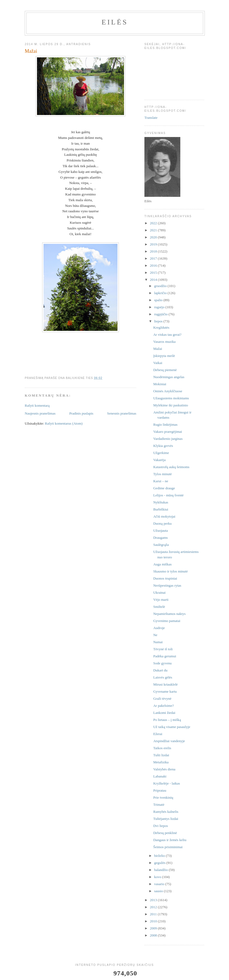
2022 (154, 223)
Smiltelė (159, 607)
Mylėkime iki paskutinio (171, 405)
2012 (154, 907)
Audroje (159, 628)
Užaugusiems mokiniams (171, 398)
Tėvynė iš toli (163, 649)
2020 (154, 237)
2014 (154, 280)
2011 (154, 914)
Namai (158, 642)
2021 (154, 230)
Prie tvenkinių (163, 797)
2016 (154, 265)
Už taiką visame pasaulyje (172, 727)
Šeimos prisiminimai (168, 847)
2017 (154, 258)
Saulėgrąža (161, 545)
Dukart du (160, 670)
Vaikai (158, 363)
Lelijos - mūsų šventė (168, 495)
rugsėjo (160, 307)
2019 (154, 244)
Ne (155, 635)
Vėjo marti (161, 600)
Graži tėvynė (162, 699)
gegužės (160, 863)
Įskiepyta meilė (164, 356)
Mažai (157, 349)
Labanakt (160, 776)
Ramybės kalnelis (166, 812)
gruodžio (161, 286)
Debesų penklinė (165, 833)
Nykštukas (161, 502)
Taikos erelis (162, 748)
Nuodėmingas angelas (169, 377)
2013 (154, 900)
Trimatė (159, 805)
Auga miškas (162, 564)
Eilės (115, 22)
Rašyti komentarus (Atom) (64, 423)
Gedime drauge (164, 488)
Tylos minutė (162, 474)
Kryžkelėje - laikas (166, 783)
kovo (158, 877)
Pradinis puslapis (81, 413)
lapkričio (161, 293)
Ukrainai (159, 592)
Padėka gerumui (165, 656)
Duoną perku (162, 523)
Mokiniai (160, 384)
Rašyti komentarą (37, 405)
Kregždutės (161, 327)
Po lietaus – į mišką (167, 720)
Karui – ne (161, 481)
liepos (159, 321)
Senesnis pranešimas (122, 413)
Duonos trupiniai (165, 578)
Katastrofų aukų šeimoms (171, 467)
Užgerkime (161, 453)
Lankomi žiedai (164, 713)
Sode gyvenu (162, 663)
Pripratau (160, 790)
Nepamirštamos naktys (169, 614)
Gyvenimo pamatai (167, 621)
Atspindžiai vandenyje (169, 741)
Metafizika (161, 762)
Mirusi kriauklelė (165, 684)
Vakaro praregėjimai (168, 432)
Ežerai (158, 734)
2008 (154, 935)
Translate (151, 118)
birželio (160, 856)
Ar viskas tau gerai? (167, 335)
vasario (160, 884)
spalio (159, 300)
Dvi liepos (160, 826)
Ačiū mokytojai (164, 516)
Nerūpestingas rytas (167, 585)
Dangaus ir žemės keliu (170, 840)
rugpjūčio (161, 314)
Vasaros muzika (164, 342)
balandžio (162, 870)
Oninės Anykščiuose (168, 391)
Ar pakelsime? (163, 706)
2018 (154, 251)
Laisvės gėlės (163, 677)
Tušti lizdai (161, 755)
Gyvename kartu (165, 691)
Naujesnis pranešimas (40, 413)
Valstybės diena (164, 769)
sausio (159, 891)
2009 (154, 928)
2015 (154, 273)
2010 (154, 921)
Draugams (160, 538)
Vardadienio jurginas (168, 439)
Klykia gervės (163, 446)
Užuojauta (160, 531)
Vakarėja (159, 460)
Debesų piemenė (165, 370)
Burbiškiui (161, 509)
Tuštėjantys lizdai (166, 819)
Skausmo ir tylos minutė (170, 571)
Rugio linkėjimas (165, 424)
